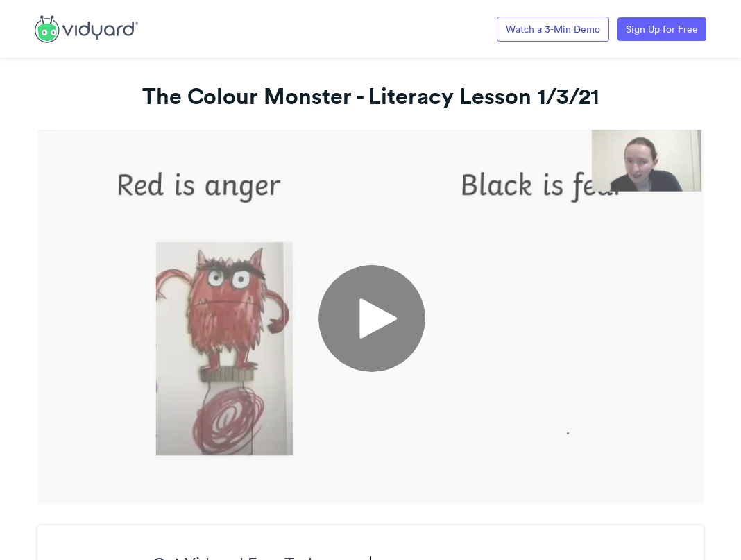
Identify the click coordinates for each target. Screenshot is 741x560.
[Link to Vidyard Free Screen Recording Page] (86, 28)
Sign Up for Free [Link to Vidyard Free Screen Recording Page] (662, 29)
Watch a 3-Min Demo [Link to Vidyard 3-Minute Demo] (553, 29)
